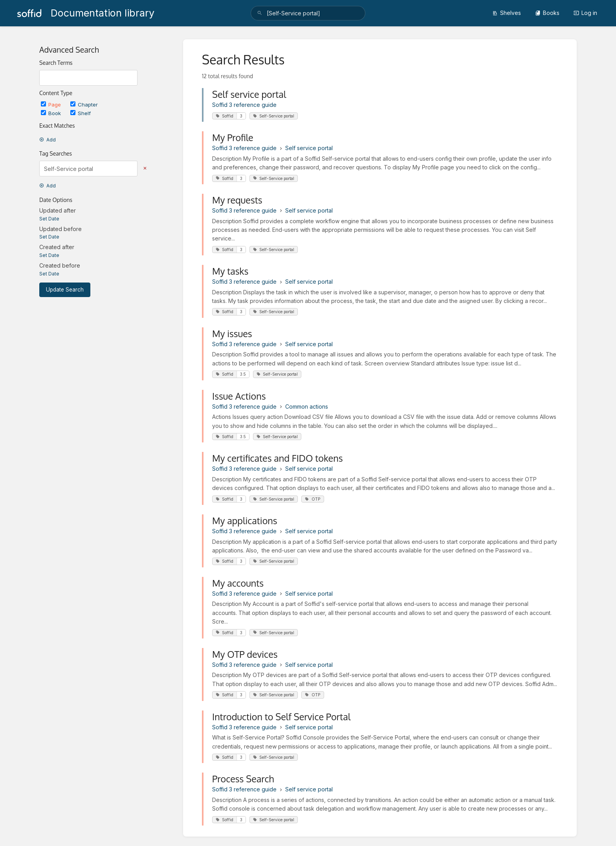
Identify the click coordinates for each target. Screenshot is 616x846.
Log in (585, 13)
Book (52, 113)
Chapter (84, 105)
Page (52, 105)
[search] (308, 13)
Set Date (49, 219)
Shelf (81, 113)
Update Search (65, 290)
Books (547, 13)
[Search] (260, 13)
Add (48, 140)
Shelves (507, 13)
